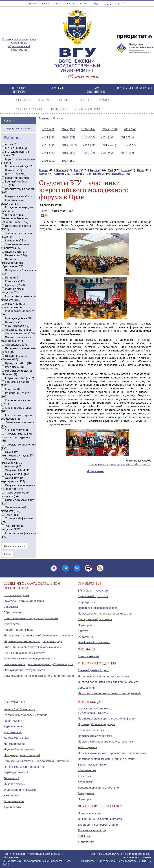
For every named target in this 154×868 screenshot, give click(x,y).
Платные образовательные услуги (25, 653)
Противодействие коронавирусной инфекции (107, 718)
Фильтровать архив (15, 545)
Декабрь (117, 174)
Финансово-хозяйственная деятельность (29, 658)
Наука (43, 211)
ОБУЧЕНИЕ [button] (86, 100)
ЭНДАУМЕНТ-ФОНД (96, 91)
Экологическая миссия (92, 764)
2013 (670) (109, 145)
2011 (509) (49, 153)
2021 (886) (49, 137)
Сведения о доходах (91, 730)
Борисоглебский (88, 656)
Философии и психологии (20, 790)
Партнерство (86, 625)
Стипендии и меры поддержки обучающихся (32, 647)
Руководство (12, 624)
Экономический (14, 801)
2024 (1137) (89, 129)
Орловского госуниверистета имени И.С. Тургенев (120, 464)
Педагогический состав (18, 630)
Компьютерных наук (16, 738)
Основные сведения (16, 595)
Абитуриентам (87, 770)
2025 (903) (68, 129)
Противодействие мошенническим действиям (107, 759)
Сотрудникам (86, 793)
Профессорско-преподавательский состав (105, 613)
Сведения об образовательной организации (19, 46)
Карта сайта (121, 4)
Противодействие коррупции (97, 724)
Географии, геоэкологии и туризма (25, 715)
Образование (12, 612)
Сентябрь (60, 174)
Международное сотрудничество (25, 670)
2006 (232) (49, 161)
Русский (33, 4)
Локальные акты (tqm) (92, 830)
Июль (140, 170)
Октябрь (79, 174)
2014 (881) (90, 145)
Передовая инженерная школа (98, 608)
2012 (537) (129, 145)
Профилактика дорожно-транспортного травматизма (112, 753)
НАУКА (96, 88)
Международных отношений (22, 755)
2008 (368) (108, 153)
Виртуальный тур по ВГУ (93, 596)
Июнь (126, 170)
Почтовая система (89, 813)
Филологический (14, 784)
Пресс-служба (106, 861)
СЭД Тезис (84, 836)
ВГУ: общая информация (94, 590)
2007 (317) (127, 153)
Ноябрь (98, 174)
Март (77, 170)
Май (111, 170)
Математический (14, 744)
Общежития (85, 636)
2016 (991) (49, 145)
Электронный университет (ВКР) (98, 824)
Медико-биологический (19, 749)
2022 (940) (130, 129)
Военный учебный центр (94, 670)
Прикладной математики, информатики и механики (37, 761)
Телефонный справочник (94, 642)
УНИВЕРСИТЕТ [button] (23, 100)
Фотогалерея (95, 471)
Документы (11, 607)
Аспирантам (85, 782)
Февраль (61, 170)
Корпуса (83, 631)
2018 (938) (108, 137)
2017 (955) (127, 137)
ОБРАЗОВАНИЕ (58, 88)
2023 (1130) (110, 129)
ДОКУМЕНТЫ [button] (66, 100)
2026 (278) (49, 129)
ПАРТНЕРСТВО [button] (59, 109)
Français (71, 4)
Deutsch (58, 4)
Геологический (13, 721)
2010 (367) (68, 153)
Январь (43, 170)
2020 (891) (68, 137)
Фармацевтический (16, 772)
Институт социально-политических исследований (109, 693)
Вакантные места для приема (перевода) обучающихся (38, 664)
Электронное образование (95, 619)
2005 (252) (68, 161)
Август (43, 174)
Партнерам (85, 799)
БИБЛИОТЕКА (19, 91)
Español (83, 4)
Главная (44, 118)
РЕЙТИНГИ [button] (105, 100)
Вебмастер (88, 861)
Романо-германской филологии (24, 767)
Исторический (13, 732)
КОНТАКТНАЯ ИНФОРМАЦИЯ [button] (89, 109)
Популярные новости (17, 127)
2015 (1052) (69, 145)
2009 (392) (88, 153)
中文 (96, 4)
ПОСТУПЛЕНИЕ (19, 88)
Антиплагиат (86, 842)
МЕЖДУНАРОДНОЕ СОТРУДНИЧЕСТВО (135, 88)
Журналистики (13, 726)
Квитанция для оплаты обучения (99, 787)
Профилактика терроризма (95, 736)
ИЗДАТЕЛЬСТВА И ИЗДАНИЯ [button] (30, 109)
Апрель (94, 170)
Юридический (13, 807)
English (45, 4)
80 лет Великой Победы (93, 713)
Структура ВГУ (87, 602)
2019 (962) (88, 137)
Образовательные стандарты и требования (31, 618)
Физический (11, 778)
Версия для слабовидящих (19, 39)
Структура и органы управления (24, 601)
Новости (9, 120)
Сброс (8, 553)
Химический (11, 795)
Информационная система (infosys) (100, 819)
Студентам (84, 776)
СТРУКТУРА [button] (45, 100)
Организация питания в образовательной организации (39, 676)
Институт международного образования (104, 676)
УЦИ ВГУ (146, 861)
